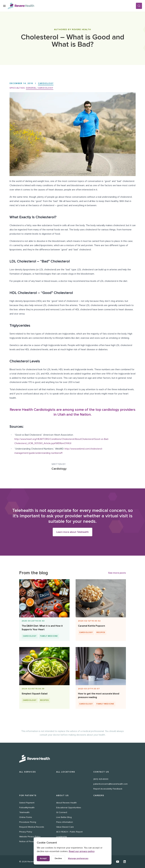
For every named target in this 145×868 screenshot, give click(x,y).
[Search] (139, 6)
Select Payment (27, 803)
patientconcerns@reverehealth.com (110, 784)
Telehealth (24, 812)
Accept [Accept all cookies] (43, 858)
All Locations (66, 772)
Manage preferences (78, 858)
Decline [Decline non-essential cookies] (58, 858)
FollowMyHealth (27, 808)
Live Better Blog (64, 817)
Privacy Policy (26, 832)
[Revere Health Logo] (72, 6)
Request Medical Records (32, 827)
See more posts (117, 573)
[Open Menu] (4, 6)
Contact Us (101, 772)
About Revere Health (66, 803)
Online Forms (26, 817)
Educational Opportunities (69, 808)
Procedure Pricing (28, 822)
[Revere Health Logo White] (73, 759)
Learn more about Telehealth (72, 532)
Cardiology (46, 83)
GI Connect (62, 812)
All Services (28, 772)
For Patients (28, 795)
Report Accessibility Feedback (108, 789)
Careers (99, 795)
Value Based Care (65, 827)
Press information (65, 822)
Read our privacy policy (82, 851)
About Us (62, 795)
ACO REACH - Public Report (69, 832)
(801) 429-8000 (101, 779)
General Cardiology (40, 88)
